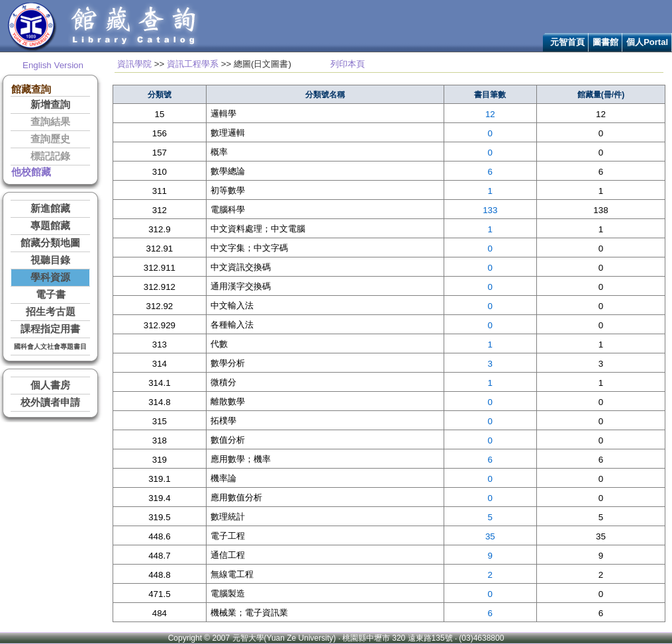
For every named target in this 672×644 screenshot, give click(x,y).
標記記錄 (50, 156)
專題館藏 (50, 226)
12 (490, 114)
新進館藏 (50, 208)
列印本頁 (348, 64)
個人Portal (647, 42)
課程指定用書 (50, 329)
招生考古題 (51, 312)
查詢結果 (50, 122)
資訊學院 (134, 64)
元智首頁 (567, 42)
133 (490, 210)
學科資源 (50, 277)
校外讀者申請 (50, 402)
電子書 (51, 295)
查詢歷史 (50, 139)
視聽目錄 (50, 260)
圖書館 (605, 42)
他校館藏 (31, 172)
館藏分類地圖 (50, 243)
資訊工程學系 (193, 64)
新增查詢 (50, 105)
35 (490, 536)
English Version (53, 65)
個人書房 (50, 385)
